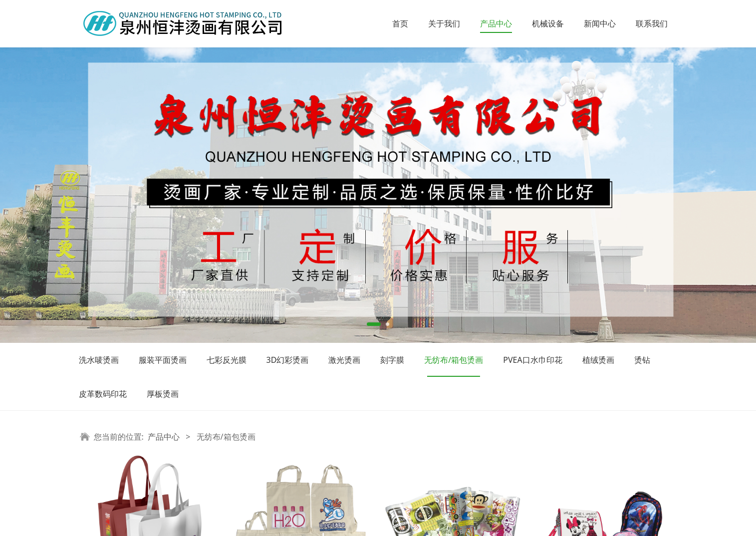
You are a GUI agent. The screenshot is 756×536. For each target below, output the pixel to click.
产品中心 (496, 23)
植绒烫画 (598, 360)
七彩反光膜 (227, 360)
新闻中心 (600, 23)
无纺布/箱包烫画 (454, 360)
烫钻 (642, 360)
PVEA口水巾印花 (532, 360)
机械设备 (548, 23)
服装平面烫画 (163, 360)
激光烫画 (344, 360)
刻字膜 (392, 360)
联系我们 (652, 23)
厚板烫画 (163, 394)
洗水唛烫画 (99, 360)
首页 (400, 23)
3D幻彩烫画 (288, 360)
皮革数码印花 (103, 394)
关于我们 (444, 23)
